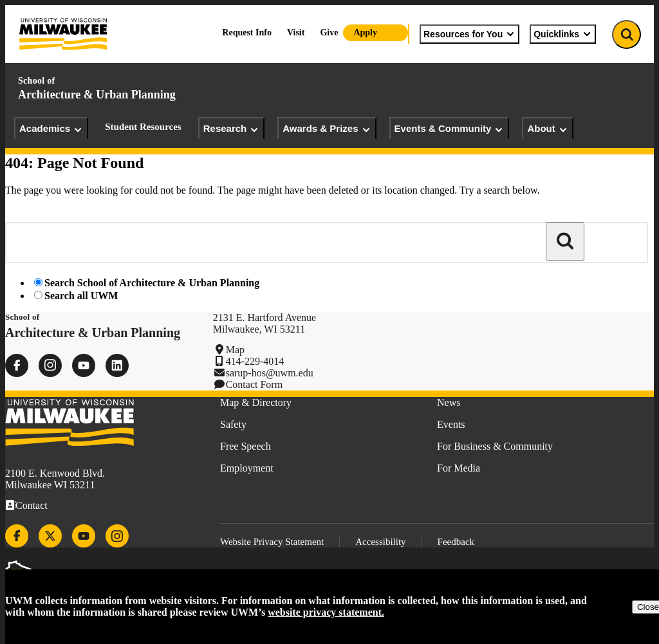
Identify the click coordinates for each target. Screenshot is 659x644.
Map (235, 350)
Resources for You (469, 34)
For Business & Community (495, 446)
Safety (233, 424)
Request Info (247, 32)
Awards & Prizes (327, 129)
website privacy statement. (326, 612)
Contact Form (254, 384)
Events (451, 424)
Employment (247, 468)
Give (329, 32)
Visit (296, 32)
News (449, 402)
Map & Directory (256, 402)
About (547, 129)
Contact (32, 505)
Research (232, 129)
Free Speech (246, 446)
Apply (365, 32)
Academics (51, 129)
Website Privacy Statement (272, 542)
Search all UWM (81, 296)
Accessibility (380, 542)
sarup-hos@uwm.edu (270, 373)
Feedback (456, 542)
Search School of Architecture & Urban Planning (152, 283)
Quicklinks (563, 34)
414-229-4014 (255, 361)
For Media (459, 468)
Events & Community (450, 129)
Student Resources (143, 127)
